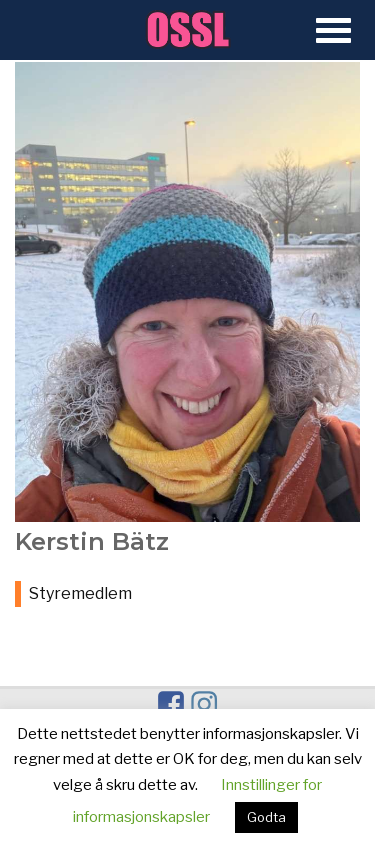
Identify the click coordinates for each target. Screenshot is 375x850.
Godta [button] (266, 817)
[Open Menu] (333, 31)
